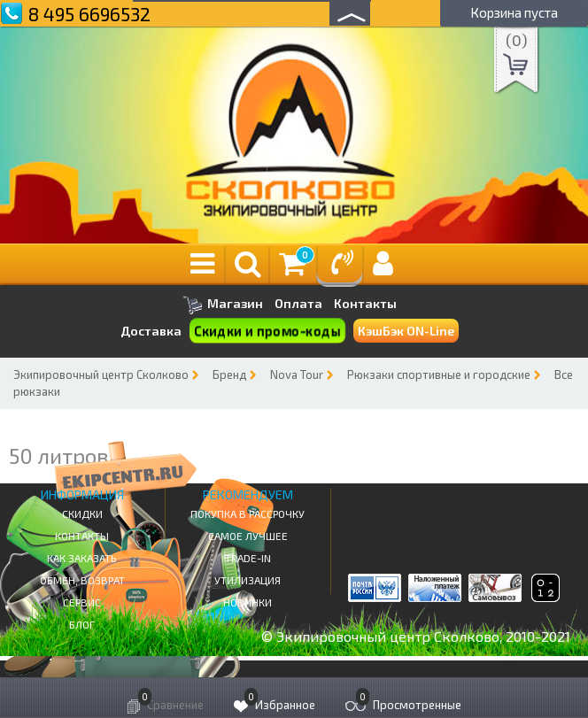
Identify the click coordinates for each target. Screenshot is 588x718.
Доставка (151, 331)
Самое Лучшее (248, 536)
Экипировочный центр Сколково (101, 374)
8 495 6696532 (89, 14)
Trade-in (248, 558)
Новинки (248, 602)
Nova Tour (297, 374)
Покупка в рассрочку (248, 513)
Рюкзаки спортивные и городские (439, 374)
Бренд (229, 374)
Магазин (223, 305)
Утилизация (248, 580)
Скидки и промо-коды (267, 331)
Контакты (365, 304)
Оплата (298, 304)
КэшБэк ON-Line (406, 331)
